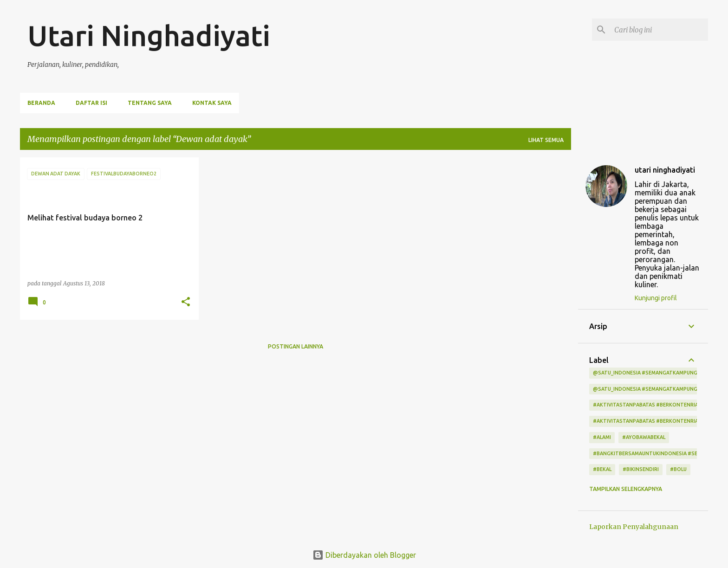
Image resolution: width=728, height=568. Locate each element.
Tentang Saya (150, 103)
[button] (186, 302)
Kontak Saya (212, 103)
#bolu (678, 469)
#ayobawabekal (644, 437)
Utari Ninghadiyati (149, 35)
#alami (602, 437)
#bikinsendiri (641, 469)
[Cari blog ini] (659, 30)
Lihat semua (546, 140)
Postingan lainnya (296, 346)
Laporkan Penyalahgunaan (634, 527)
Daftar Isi (91, 103)
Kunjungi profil (656, 298)
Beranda (41, 103)
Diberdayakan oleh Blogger (364, 555)
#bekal (602, 469)
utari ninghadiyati (665, 170)
